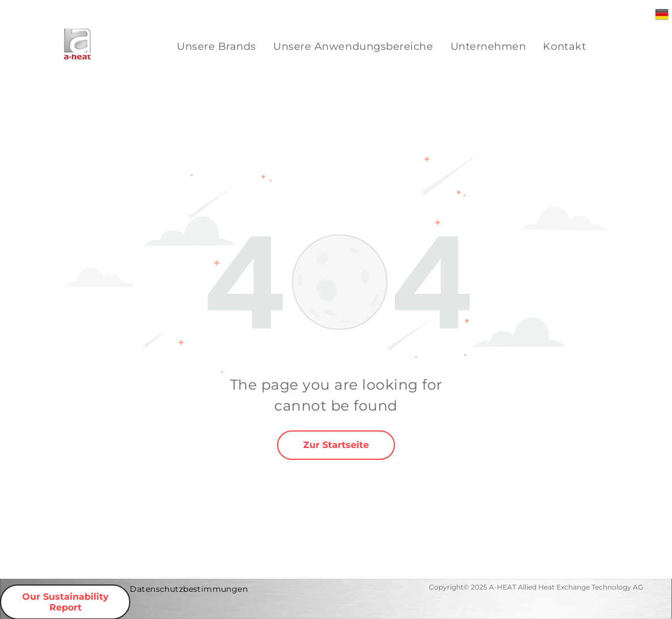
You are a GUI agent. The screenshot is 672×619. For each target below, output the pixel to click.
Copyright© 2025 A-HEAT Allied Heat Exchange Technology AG (536, 587)
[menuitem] (216, 47)
